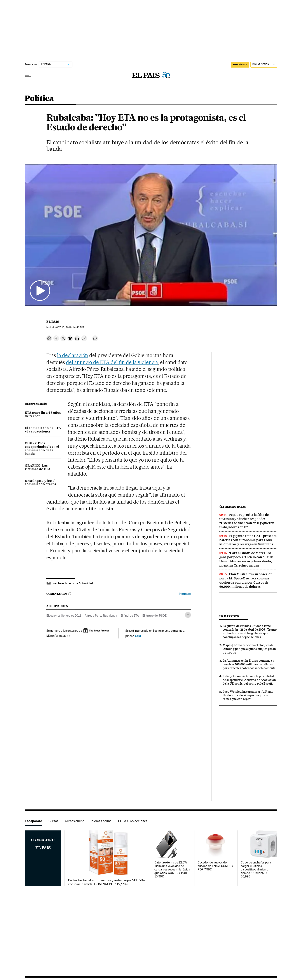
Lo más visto (229, 616)
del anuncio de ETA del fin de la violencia (112, 362)
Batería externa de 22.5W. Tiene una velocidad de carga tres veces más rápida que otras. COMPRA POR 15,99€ (172, 869)
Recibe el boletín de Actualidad (73, 583)
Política (39, 99)
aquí (138, 636)
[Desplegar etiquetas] (188, 615)
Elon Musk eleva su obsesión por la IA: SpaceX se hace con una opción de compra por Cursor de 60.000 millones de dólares (246, 580)
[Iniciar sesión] (264, 65)
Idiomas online (101, 821)
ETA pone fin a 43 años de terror (43, 415)
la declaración (73, 355)
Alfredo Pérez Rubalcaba (101, 616)
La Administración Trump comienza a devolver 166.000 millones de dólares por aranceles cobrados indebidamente (249, 664)
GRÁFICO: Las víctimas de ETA (38, 467)
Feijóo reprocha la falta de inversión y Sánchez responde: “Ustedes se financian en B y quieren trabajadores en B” (247, 521)
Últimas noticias (233, 507)
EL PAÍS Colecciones (133, 821)
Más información (58, 636)
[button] (151, 235)
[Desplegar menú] (28, 75)
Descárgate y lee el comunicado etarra (40, 483)
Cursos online (75, 821)
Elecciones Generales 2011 (64, 616)
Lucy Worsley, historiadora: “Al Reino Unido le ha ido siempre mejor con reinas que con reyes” (248, 695)
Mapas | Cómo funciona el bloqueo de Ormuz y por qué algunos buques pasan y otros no (249, 649)
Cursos (53, 821)
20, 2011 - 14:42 (70, 327)
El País (53, 322)
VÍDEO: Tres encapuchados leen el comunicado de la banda (42, 449)
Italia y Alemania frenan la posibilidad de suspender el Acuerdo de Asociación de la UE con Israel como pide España (249, 680)
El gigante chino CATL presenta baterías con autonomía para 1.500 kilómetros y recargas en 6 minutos (248, 540)
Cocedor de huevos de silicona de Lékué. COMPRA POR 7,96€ (216, 866)
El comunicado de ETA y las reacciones (43, 430)
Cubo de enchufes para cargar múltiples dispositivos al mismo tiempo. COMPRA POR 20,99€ (256, 869)
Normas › (185, 594)
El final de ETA (130, 616)
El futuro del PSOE (154, 616)
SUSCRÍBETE (240, 65)
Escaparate (33, 821)
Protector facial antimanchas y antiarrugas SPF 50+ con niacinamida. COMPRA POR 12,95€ (107, 882)
